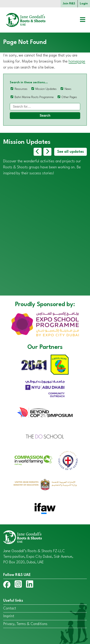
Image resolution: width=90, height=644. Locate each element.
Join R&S (69, 4)
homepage (77, 62)
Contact (10, 608)
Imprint (9, 616)
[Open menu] (80, 20)
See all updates (70, 152)
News (68, 89)
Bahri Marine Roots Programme (34, 97)
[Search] (45, 107)
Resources (21, 89)
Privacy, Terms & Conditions (25, 624)
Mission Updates (46, 89)
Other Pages (69, 97)
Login (84, 4)
